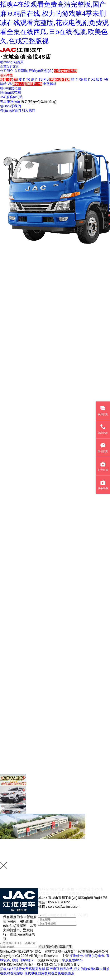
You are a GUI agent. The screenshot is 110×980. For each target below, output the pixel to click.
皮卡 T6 (24, 79)
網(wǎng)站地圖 (54, 915)
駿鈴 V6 (6, 84)
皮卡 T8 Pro (40, 79)
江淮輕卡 (76, 956)
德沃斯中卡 (34, 84)
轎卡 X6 (90, 79)
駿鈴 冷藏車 (9, 79)
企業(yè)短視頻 (66, 71)
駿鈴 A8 (18, 84)
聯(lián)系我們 (10, 110)
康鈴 (15, 960)
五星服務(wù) (10, 102)
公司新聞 (21, 71)
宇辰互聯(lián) (72, 960)
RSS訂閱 (81, 915)
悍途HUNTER (60, 79)
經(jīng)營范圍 (10, 93)
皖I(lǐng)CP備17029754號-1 (20, 951)
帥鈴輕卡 (27, 960)
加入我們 (28, 110)
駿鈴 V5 (102, 79)
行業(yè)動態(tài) (41, 71)
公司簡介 (7, 71)
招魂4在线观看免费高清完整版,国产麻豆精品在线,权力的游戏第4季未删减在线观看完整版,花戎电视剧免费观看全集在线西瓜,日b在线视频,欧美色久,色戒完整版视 (54, 23)
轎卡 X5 (77, 79)
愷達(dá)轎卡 (94, 956)
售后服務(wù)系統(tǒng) (39, 102)
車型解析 (50, 84)
